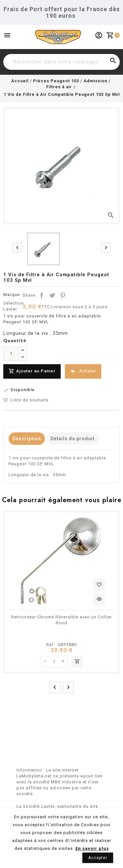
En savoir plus (92, 848)
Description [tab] (27, 439)
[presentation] (17, 248)
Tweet (52, 295)
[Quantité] (11, 354)
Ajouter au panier (77, 662)
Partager (42, 295)
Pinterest (63, 295)
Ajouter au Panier (32, 371)
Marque (11, 295)
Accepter (98, 858)
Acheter (83, 371)
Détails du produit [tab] (72, 439)
